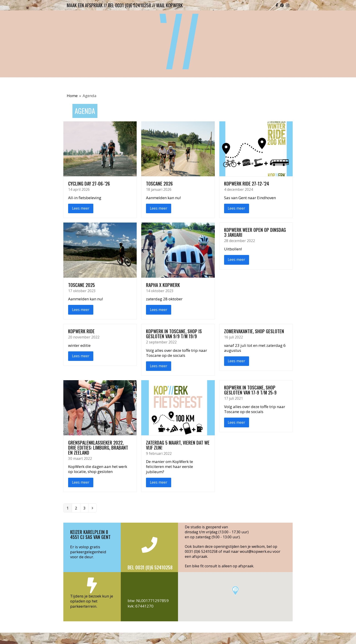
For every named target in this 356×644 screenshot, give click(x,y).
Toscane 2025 (82, 285)
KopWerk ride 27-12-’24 (247, 184)
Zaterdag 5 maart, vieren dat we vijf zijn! (178, 445)
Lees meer (81, 208)
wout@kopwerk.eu (256, 551)
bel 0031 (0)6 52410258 (130, 5)
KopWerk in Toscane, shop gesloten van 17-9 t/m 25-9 (250, 390)
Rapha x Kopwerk (163, 285)
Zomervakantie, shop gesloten (254, 331)
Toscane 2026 (159, 184)
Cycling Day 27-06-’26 (89, 184)
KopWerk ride (81, 331)
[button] (235, 591)
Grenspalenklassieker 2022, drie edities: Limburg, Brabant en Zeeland (98, 448)
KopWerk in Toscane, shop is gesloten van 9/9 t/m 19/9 (174, 334)
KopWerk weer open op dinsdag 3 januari (255, 232)
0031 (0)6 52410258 (201, 551)
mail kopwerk (170, 5)
